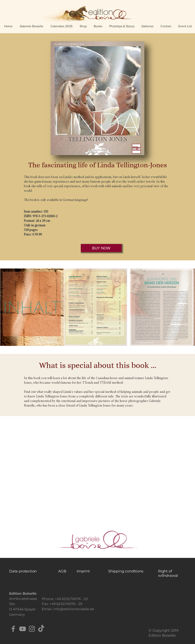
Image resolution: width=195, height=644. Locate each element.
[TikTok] (41, 629)
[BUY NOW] (101, 248)
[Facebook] (13, 629)
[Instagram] (32, 629)
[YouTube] (23, 629)
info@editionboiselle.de (74, 609)
